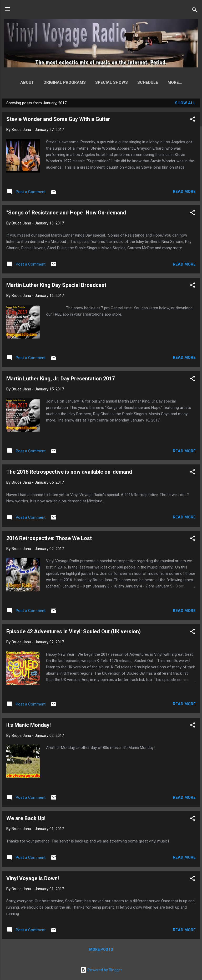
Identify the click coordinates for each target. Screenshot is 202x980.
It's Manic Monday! (29, 726)
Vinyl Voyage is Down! (33, 879)
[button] (193, 121)
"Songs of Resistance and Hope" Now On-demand (66, 214)
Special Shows (103, 82)
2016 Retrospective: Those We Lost (49, 539)
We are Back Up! (26, 819)
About (19, 82)
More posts (101, 950)
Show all (185, 104)
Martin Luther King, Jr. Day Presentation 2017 (60, 380)
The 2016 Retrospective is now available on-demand (69, 473)
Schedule (139, 82)
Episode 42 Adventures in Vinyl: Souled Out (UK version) (74, 633)
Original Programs (56, 82)
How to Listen (175, 82)
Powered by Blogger (101, 970)
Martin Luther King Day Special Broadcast (56, 286)
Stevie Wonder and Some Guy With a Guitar (58, 120)
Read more (184, 193)
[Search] (195, 11)
